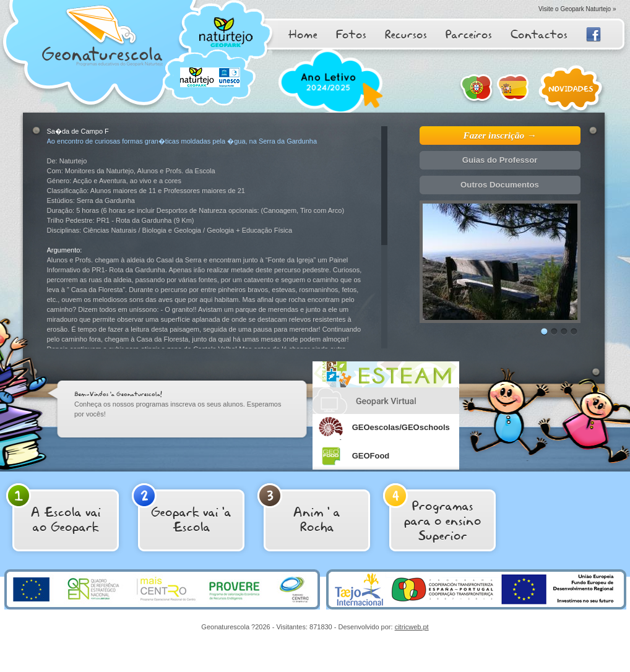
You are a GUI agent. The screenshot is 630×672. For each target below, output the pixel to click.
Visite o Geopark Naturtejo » (577, 9)
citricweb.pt (412, 627)
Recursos (406, 34)
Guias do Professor (500, 160)
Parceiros (469, 34)
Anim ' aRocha (299, 509)
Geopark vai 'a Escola (182, 509)
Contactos (539, 34)
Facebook (593, 35)
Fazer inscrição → (500, 135)
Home (303, 34)
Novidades (572, 90)
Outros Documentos (500, 185)
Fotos (351, 34)
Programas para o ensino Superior (432, 514)
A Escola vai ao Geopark (54, 509)
